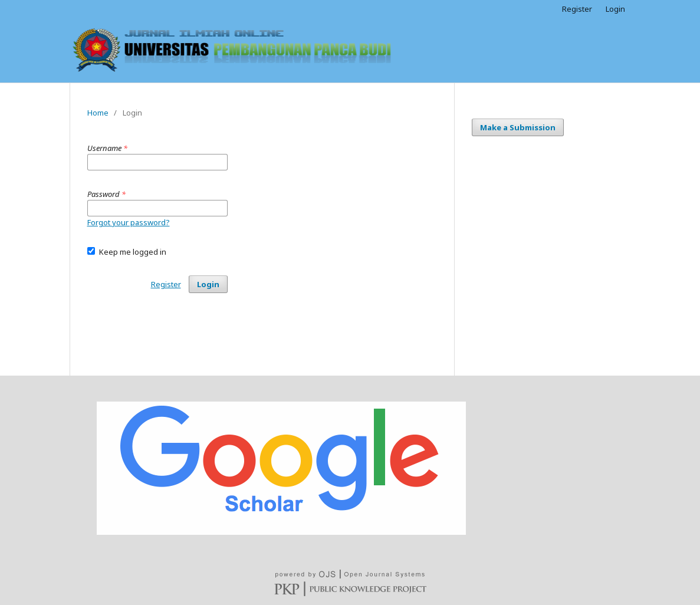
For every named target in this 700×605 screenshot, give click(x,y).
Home (98, 113)
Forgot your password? (129, 222)
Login (615, 9)
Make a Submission (518, 127)
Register (577, 9)
